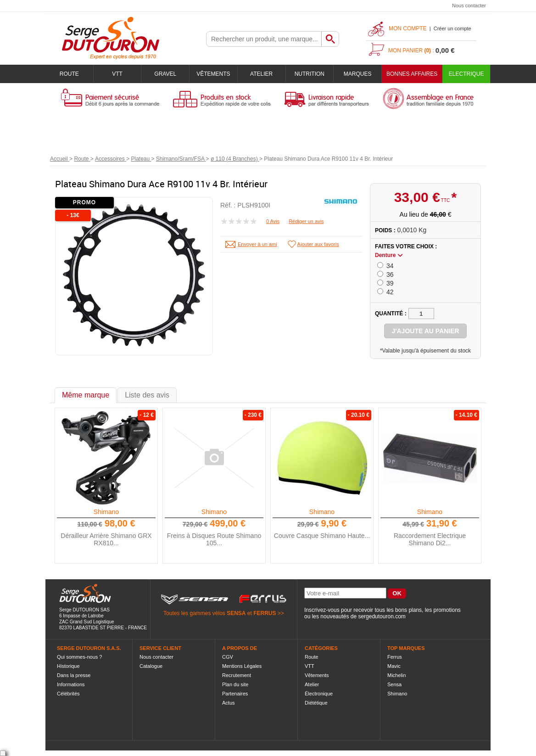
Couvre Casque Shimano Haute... (322, 536)
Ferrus (395, 657)
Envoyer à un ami (257, 244)
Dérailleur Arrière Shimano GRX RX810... (106, 539)
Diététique (316, 703)
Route (69, 74)
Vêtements (213, 74)
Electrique (466, 74)
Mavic (394, 666)
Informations (71, 684)
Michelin (396, 675)
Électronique (319, 694)
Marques (358, 74)
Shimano (106, 512)
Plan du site (235, 684)
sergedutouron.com (382, 616)
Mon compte (408, 28)
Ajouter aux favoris (318, 244)
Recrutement (237, 675)
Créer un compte (452, 28)
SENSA (236, 613)
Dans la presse (74, 675)
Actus (229, 703)
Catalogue (151, 666)
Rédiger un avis (306, 221)
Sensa (394, 684)
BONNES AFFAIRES (412, 74)
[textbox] (264, 39)
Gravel (165, 74)
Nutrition (310, 74)
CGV (228, 657)
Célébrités (68, 694)
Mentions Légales (242, 666)
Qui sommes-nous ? (79, 657)
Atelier (261, 74)
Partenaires (235, 694)
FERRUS (265, 613)
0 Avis (273, 221)
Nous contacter (469, 6)
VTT (117, 74)
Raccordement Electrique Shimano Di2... (430, 539)
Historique (68, 666)
